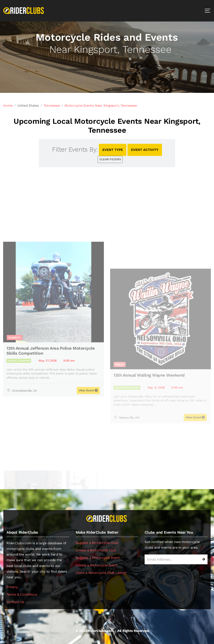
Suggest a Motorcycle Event (98, 558)
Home (8, 105)
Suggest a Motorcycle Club (97, 543)
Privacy (12, 587)
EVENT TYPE (113, 150)
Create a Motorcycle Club (96, 550)
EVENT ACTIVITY (145, 150)
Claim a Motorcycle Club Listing (101, 573)
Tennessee (52, 105)
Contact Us (15, 602)
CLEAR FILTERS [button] (110, 159)
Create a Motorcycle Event (97, 565)
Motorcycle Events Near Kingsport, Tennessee (101, 105)
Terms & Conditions (22, 594)
